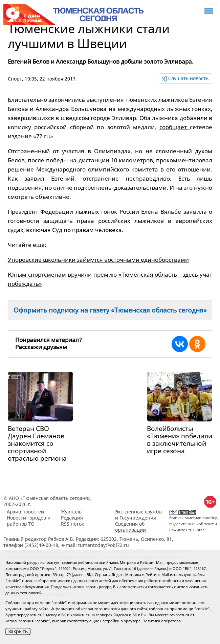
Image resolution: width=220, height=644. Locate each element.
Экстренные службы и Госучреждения (139, 515)
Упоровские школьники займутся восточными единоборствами (98, 260)
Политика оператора (162, 621)
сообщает (175, 127)
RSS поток (72, 524)
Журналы (72, 512)
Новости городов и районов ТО (29, 521)
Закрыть (18, 631)
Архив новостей (25, 512)
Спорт (15, 79)
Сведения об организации (130, 527)
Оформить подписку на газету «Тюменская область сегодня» (110, 310)
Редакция (72, 518)
